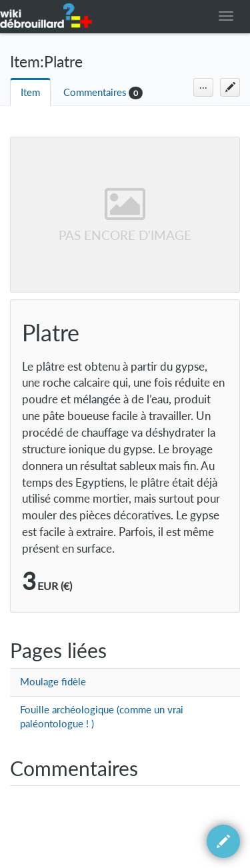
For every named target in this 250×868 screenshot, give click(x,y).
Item (30, 92)
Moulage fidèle (53, 682)
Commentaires (95, 92)
